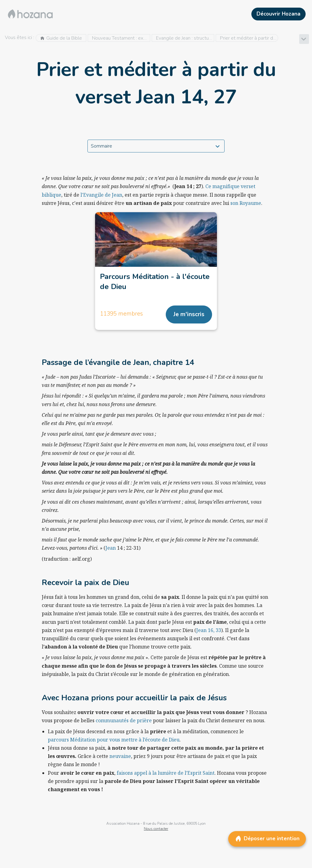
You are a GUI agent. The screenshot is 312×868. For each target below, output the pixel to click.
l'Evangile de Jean (101, 195)
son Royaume (246, 203)
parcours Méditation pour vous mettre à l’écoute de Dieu (114, 740)
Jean (111, 548)
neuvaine (120, 756)
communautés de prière (124, 720)
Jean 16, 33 (209, 630)
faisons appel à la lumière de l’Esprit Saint (166, 773)
